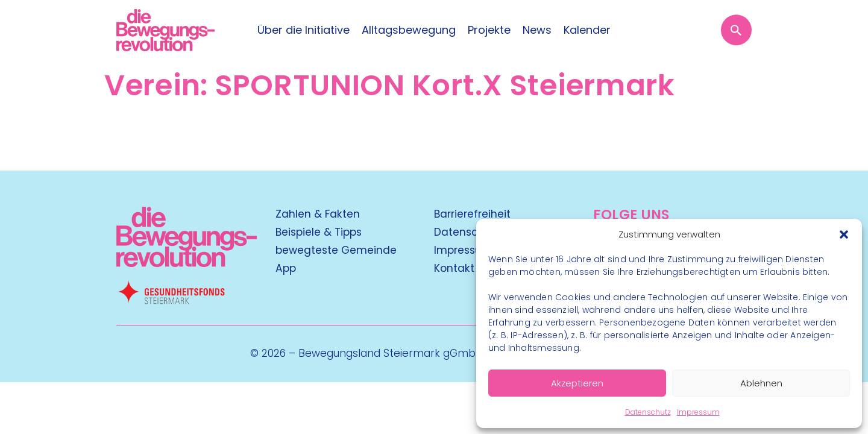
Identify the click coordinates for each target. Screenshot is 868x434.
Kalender (587, 30)
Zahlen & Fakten (318, 214)
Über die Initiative (303, 30)
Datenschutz (648, 412)
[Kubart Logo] (187, 263)
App (286, 268)
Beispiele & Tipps (319, 232)
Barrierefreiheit (472, 214)
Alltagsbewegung (409, 30)
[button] (844, 234)
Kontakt (454, 268)
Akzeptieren (577, 383)
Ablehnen (761, 383)
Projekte (489, 30)
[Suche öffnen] (736, 30)
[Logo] (165, 30)
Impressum (698, 412)
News (537, 30)
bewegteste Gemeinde (336, 250)
